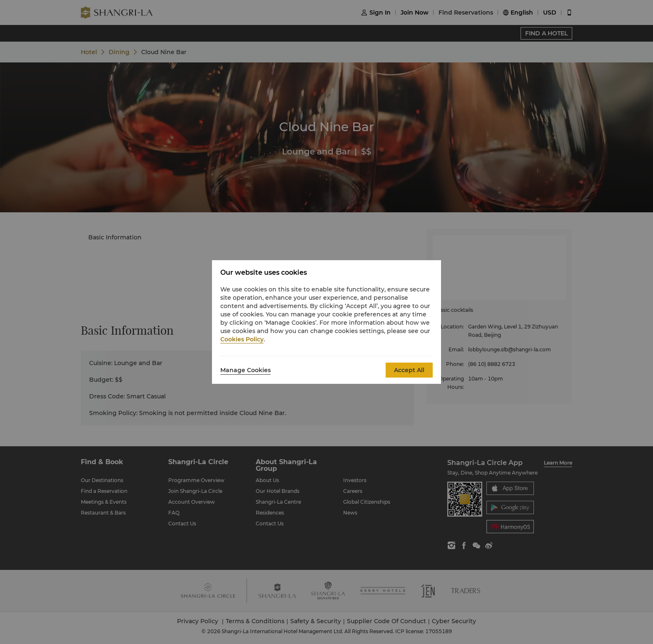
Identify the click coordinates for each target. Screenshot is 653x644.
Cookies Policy (242, 339)
